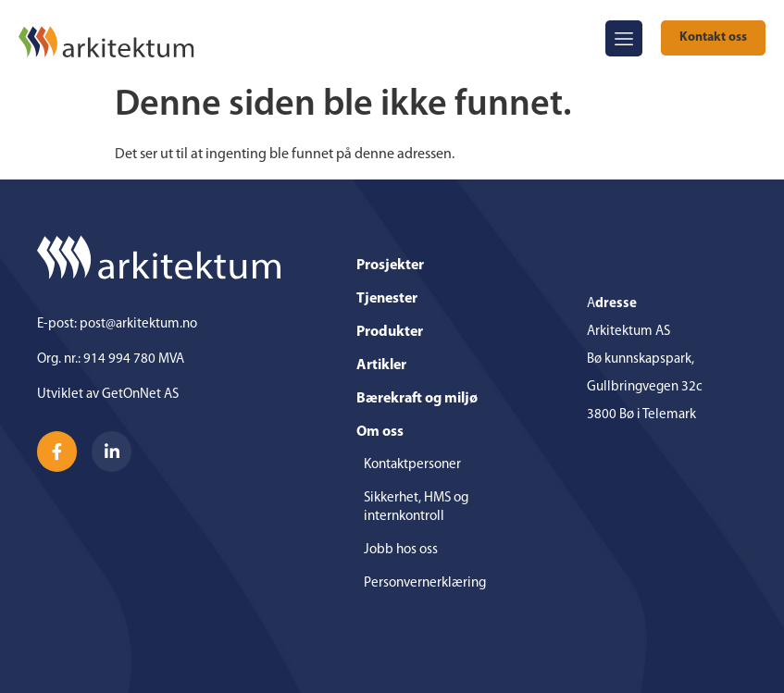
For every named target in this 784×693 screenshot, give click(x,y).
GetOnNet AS (140, 395)
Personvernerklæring (425, 583)
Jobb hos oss (401, 550)
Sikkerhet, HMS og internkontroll (416, 507)
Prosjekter (390, 266)
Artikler (381, 365)
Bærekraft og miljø (417, 399)
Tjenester (387, 299)
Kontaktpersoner (412, 465)
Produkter (390, 332)
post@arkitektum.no (138, 324)
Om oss (385, 432)
